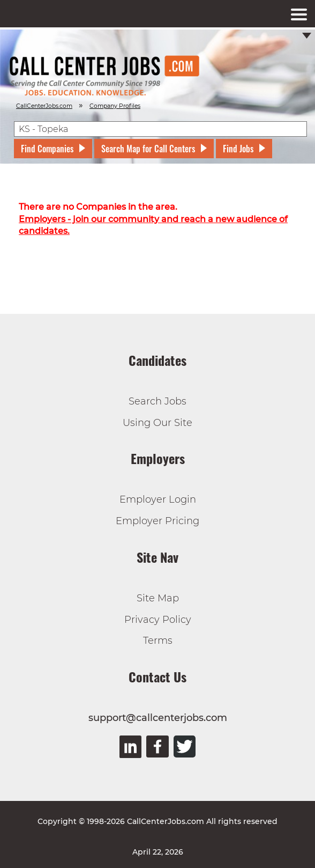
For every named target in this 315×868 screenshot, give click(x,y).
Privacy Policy (158, 620)
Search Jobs (157, 401)
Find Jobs (238, 149)
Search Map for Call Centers (148, 149)
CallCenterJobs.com (44, 106)
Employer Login (158, 499)
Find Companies (47, 149)
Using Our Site (157, 423)
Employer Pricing (157, 521)
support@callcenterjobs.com (158, 718)
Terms (158, 641)
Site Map (158, 598)
